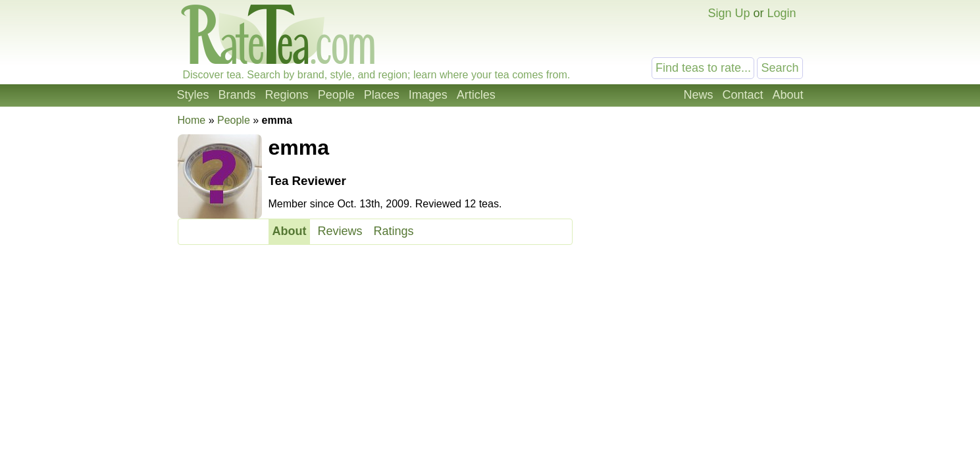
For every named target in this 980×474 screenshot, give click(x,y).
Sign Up (729, 13)
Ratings (394, 231)
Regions (287, 95)
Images (428, 95)
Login (781, 13)
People (336, 95)
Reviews (340, 231)
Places (382, 95)
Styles (193, 95)
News (698, 95)
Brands (237, 95)
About (787, 95)
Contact (742, 95)
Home (192, 120)
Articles (476, 95)
